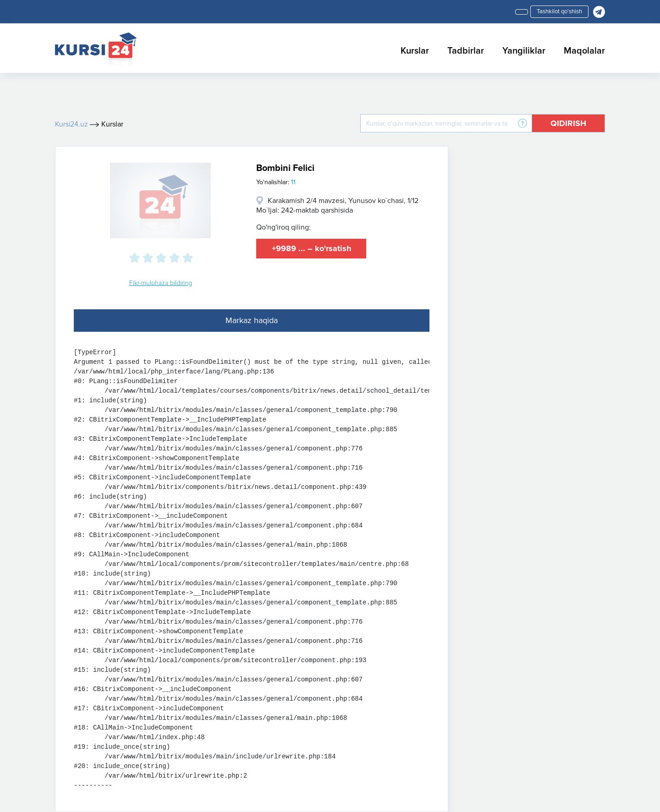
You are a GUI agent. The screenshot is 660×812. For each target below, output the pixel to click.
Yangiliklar (524, 51)
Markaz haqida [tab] (252, 320)
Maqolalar (584, 51)
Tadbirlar (466, 51)
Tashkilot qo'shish (559, 11)
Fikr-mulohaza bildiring (161, 283)
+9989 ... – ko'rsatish (311, 248)
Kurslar (415, 51)
